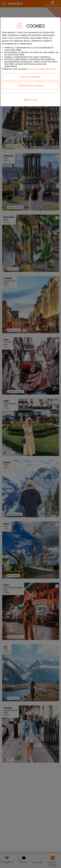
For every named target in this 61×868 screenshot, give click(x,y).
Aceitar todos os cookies (30, 86)
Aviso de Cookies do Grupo (42, 69)
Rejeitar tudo (30, 100)
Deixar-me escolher (30, 77)
